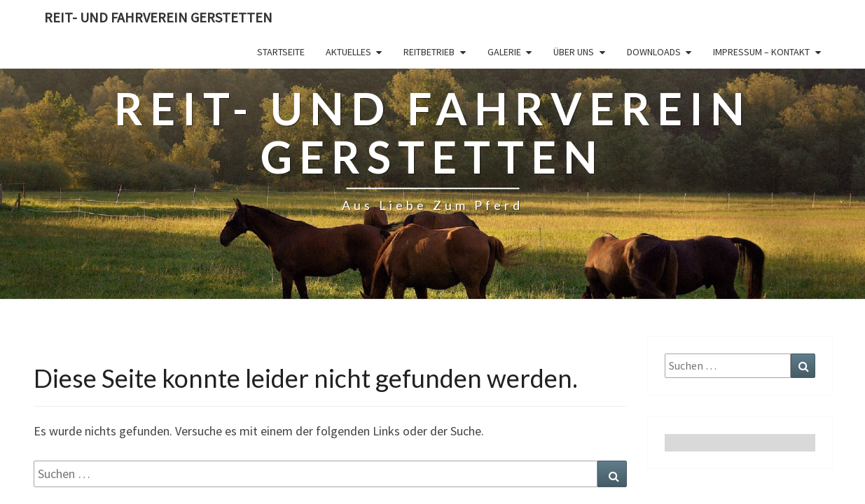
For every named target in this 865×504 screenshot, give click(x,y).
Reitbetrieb (429, 52)
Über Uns (574, 52)
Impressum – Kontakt (761, 52)
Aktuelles (348, 52)
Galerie (504, 52)
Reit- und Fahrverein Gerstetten (158, 17)
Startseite (281, 52)
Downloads (654, 52)
